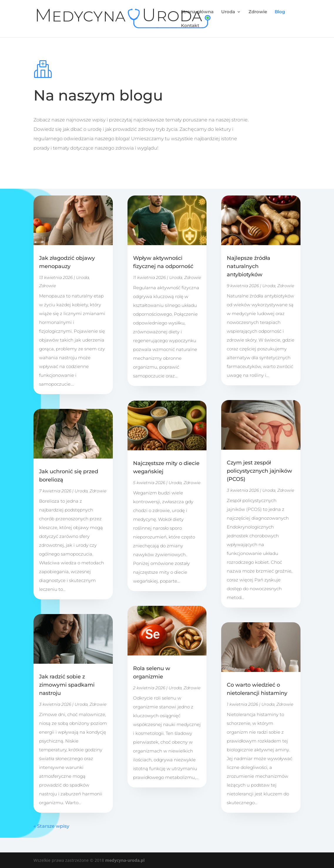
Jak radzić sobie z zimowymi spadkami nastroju (67, 685)
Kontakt (190, 26)
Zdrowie (258, 12)
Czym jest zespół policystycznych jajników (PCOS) (259, 471)
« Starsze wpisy (51, 826)
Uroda (228, 12)
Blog (280, 12)
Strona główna (197, 12)
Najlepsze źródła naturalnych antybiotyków (249, 266)
